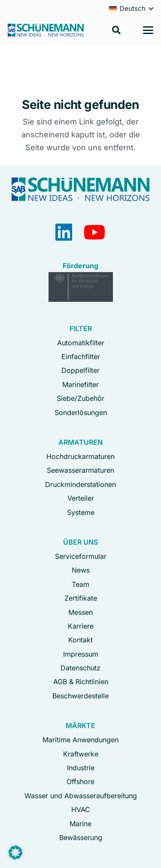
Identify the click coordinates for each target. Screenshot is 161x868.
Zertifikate (81, 598)
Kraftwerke (81, 754)
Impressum (81, 654)
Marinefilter (80, 384)
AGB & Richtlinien (81, 682)
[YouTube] (95, 232)
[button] (116, 30)
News (81, 570)
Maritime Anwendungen (80, 740)
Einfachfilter (81, 356)
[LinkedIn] (64, 232)
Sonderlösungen (81, 412)
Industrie (81, 768)
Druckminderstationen (80, 484)
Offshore (80, 781)
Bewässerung (81, 837)
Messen (80, 612)
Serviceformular (81, 556)
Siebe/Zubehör (80, 398)
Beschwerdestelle (80, 696)
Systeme (81, 512)
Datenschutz (80, 668)
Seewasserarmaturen (80, 470)
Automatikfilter (81, 343)
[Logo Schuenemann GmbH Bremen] (46, 30)
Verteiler (81, 498)
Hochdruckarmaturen (80, 456)
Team (80, 584)
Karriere (81, 626)
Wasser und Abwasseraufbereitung (81, 796)
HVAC (81, 809)
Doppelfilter (80, 370)
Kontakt (80, 640)
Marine (80, 824)
